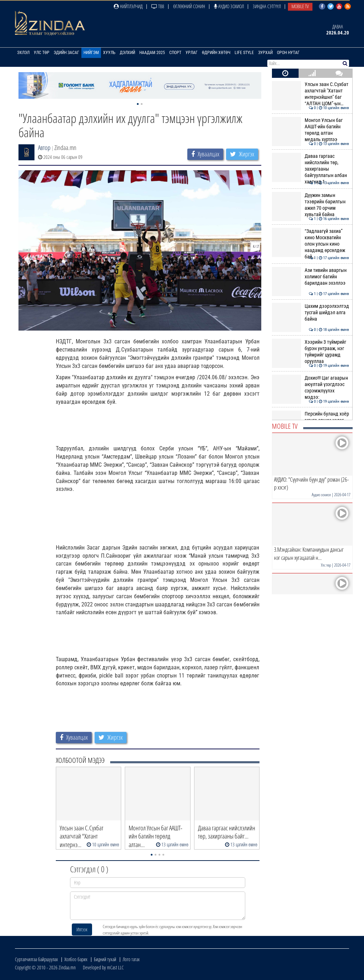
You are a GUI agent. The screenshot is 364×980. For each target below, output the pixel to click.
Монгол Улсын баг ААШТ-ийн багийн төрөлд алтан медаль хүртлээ (311, 130)
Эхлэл (23, 53)
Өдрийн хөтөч (216, 53)
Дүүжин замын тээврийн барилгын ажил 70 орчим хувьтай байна (311, 205)
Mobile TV (300, 6)
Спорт (175, 53)
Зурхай (265, 53)
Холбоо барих (76, 959)
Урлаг (192, 53)
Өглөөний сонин (189, 6)
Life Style (244, 53)
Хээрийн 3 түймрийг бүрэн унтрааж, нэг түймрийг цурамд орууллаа (311, 352)
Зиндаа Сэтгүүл (267, 6)
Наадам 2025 (152, 53)
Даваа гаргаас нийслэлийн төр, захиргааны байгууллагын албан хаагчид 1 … (311, 169)
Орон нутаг (288, 53)
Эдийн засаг (66, 53)
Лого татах (131, 959)
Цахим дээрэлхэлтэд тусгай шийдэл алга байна (311, 313)
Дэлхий (127, 53)
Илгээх (82, 929)
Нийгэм (91, 53)
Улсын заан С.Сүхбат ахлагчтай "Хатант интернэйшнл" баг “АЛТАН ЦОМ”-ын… (311, 94)
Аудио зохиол (229, 6)
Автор (44, 148)
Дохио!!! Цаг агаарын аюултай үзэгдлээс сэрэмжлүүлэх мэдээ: (311, 388)
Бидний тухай (105, 959)
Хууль (109, 53)
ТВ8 (158, 6)
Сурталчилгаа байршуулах (36, 959)
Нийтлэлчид (128, 6)
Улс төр (42, 53)
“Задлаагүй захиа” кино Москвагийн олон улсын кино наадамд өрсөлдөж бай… (311, 244)
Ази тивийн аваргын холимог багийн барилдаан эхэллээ (311, 277)
